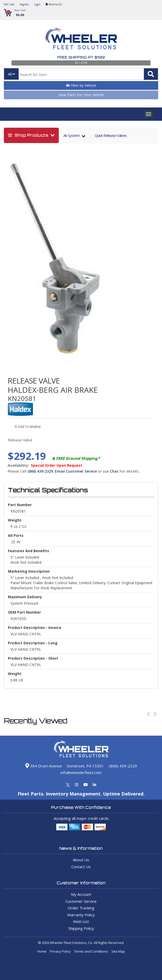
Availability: (18, 465)
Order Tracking (81, 908)
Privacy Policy (60, 951)
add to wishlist (29, 427)
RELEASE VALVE (34, 381)
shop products (29, 135)
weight (15, 520)
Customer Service (81, 901)
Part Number (20, 505)
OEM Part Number (24, 612)
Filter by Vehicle (81, 85)
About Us (81, 860)
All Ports (16, 535)
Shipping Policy (81, 928)
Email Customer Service (76, 471)
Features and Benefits (28, 551)
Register (24, 4)
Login (37, 4)
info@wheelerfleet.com (81, 772)
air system (72, 135)
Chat (114, 471)
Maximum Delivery (25, 597)
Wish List (81, 921)
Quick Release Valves (111, 135)
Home (42, 951)
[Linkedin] (94, 785)
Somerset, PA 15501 (85, 766)
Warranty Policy (81, 915)
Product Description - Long (33, 643)
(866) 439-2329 (40, 471)
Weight (15, 674)
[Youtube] (85, 785)
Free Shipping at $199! (81, 57)
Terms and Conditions (91, 951)
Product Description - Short (33, 658)
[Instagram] (77, 785)
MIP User (9, 4)
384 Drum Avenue (44, 766)
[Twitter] (68, 785)
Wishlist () (54, 4)
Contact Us (81, 867)
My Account (81, 894)
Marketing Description (29, 571)
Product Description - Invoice (35, 628)
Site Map (118, 951)
